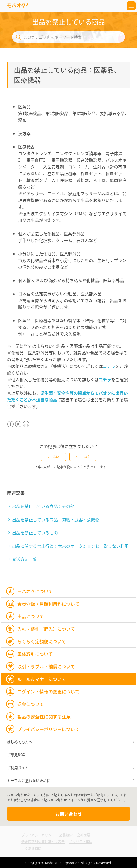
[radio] (53, 457)
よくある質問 (31, 849)
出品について (31, 616)
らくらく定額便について (42, 641)
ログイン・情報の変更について (48, 691)
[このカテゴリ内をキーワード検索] (69, 37)
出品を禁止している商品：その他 (43, 506)
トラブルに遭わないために (29, 780)
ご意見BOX (16, 755)
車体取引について (35, 654)
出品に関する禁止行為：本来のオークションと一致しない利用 (70, 546)
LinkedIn (26, 428)
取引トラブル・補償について (46, 666)
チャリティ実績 (81, 842)
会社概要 (84, 835)
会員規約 (66, 835)
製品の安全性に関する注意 (44, 717)
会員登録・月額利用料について (48, 604)
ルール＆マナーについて (42, 679)
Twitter (18, 428)
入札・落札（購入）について (46, 629)
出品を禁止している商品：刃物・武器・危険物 (56, 520)
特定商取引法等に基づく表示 (43, 842)
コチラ (109, 366)
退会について (31, 704)
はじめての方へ (20, 742)
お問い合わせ (69, 814)
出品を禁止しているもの (35, 533)
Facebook (10, 428)
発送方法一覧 (24, 559)
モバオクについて (35, 591)
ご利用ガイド (18, 768)
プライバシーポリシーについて (48, 729)
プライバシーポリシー (38, 835)
